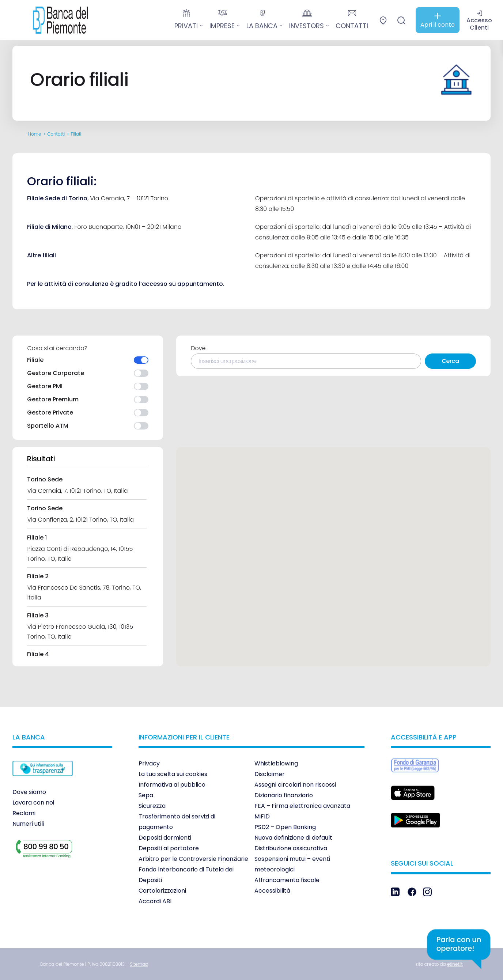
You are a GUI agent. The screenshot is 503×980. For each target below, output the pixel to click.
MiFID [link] (262, 816)
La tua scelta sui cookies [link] (173, 774)
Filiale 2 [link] (38, 576)
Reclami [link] (24, 813)
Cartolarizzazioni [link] (162, 891)
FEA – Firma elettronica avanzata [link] (302, 806)
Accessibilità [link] (272, 891)
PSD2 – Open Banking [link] (285, 827)
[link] (55, 20)
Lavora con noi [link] (33, 803)
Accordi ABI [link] (155, 901)
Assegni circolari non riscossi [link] (295, 785)
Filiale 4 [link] (38, 654)
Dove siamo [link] (29, 792)
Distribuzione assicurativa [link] (291, 848)
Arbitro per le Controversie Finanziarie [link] (193, 859)
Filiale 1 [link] (37, 538)
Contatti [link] (56, 134)
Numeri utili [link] (28, 824)
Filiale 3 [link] (38, 615)
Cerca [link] (450, 361)
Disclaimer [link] (270, 774)
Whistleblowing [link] (276, 763)
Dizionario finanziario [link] (284, 795)
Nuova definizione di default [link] (293, 838)
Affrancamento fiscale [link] (287, 880)
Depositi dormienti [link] (165, 838)
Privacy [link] (149, 763)
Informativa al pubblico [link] (172, 785)
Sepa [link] (146, 795)
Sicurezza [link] (152, 806)
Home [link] (35, 134)
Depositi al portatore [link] (169, 848)
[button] (347, 500)
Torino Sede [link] (45, 479)
